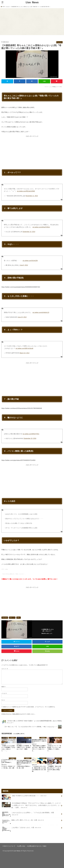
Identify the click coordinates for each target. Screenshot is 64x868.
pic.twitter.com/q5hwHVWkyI (41, 227)
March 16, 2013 (25, 353)
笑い (19, 618)
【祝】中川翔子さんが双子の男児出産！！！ (24, 796)
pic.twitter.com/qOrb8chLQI (41, 312)
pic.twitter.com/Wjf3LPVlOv (31, 434)
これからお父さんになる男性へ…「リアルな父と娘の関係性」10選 (28, 814)
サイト (3, 700)
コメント (5, 669)
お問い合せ (22, 846)
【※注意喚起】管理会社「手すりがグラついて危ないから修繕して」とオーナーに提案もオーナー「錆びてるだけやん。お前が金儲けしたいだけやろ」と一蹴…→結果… (31, 805)
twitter (51, 87)
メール (4, 693)
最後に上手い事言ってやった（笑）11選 (23, 821)
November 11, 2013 (32, 196)
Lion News (32, 2)
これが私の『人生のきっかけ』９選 (22, 828)
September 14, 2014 (29, 232)
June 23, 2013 (22, 317)
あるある (5, 618)
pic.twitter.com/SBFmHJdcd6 (24, 348)
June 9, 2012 (24, 265)
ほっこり (13, 618)
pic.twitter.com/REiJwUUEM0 (26, 191)
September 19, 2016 (30, 438)
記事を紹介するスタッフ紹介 (37, 846)
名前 (3, 687)
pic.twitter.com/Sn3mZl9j (30, 261)
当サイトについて (10, 846)
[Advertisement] (32, 21)
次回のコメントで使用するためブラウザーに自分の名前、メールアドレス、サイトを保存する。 (29, 707)
